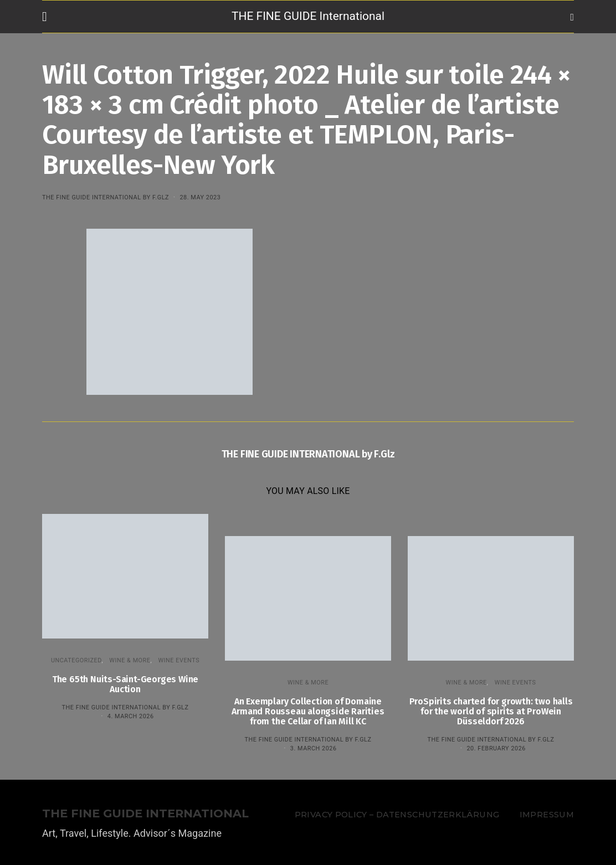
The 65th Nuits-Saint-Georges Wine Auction (125, 684)
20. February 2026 (496, 748)
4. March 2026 (131, 716)
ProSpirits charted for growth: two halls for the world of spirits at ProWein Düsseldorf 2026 (491, 711)
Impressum (547, 815)
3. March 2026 (314, 748)
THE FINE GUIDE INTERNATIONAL (145, 814)
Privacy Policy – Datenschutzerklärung (397, 815)
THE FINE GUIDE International (308, 16)
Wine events (179, 660)
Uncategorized (76, 660)
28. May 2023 (200, 197)
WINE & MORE (130, 660)
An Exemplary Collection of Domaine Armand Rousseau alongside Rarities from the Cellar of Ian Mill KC (308, 711)
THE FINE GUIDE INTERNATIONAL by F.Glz (106, 197)
